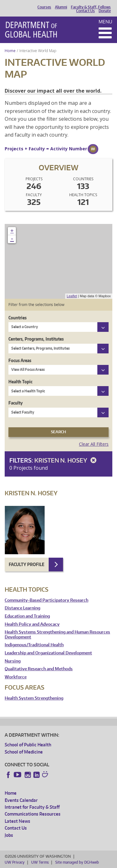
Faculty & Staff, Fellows (91, 7)
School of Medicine (24, 752)
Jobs (9, 835)
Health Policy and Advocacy (32, 624)
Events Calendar (21, 800)
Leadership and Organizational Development (48, 653)
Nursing (13, 661)
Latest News (17, 821)
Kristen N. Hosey (66, 460)
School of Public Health (28, 745)
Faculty (16, 403)
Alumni (61, 7)
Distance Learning (22, 608)
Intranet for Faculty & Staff (32, 807)
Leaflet (72, 296)
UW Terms (40, 862)
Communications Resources (33, 814)
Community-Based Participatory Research (46, 600)
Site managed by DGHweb (77, 862)
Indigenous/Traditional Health (34, 645)
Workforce (16, 677)
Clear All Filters (94, 444)
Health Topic (20, 382)
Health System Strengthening (34, 698)
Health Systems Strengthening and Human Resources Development (57, 635)
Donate (105, 11)
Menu (105, 22)
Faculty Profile (27, 564)
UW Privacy (15, 862)
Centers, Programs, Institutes (36, 339)
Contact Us (85, 11)
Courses (44, 7)
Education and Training (27, 616)
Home (10, 51)
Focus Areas (20, 360)
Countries (17, 318)
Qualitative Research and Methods (39, 669)
